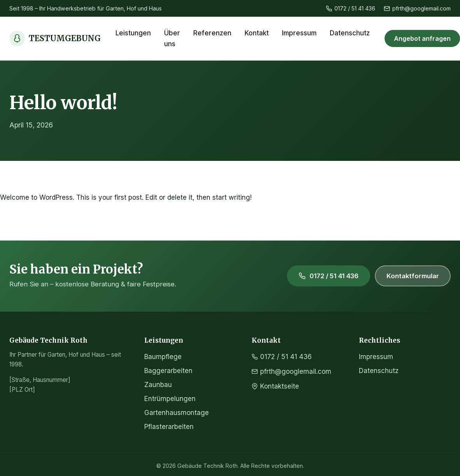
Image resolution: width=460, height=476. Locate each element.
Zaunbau (158, 385)
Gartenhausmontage (177, 413)
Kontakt (257, 33)
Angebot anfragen (422, 38)
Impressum (299, 33)
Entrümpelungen (170, 399)
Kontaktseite (275, 386)
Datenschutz (350, 33)
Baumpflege (163, 357)
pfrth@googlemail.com (417, 8)
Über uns (172, 38)
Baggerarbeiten (168, 371)
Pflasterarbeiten (169, 427)
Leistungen (133, 33)
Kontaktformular (413, 276)
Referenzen (212, 33)
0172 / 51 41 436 (351, 8)
